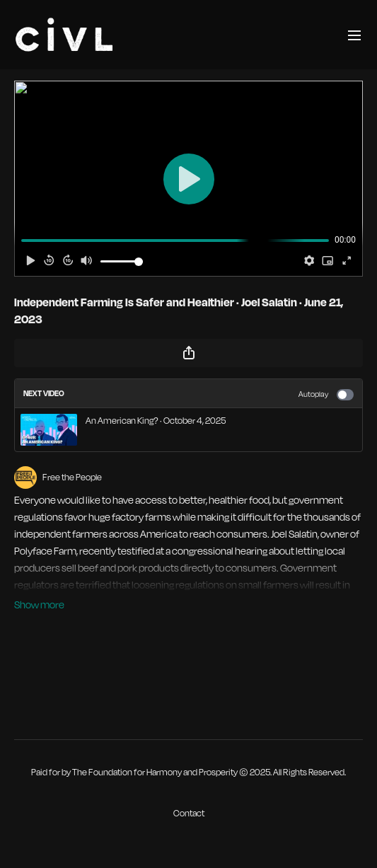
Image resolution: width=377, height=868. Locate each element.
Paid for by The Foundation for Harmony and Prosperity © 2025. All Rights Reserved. (188, 772)
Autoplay (326, 395)
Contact (189, 813)
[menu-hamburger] (354, 34)
